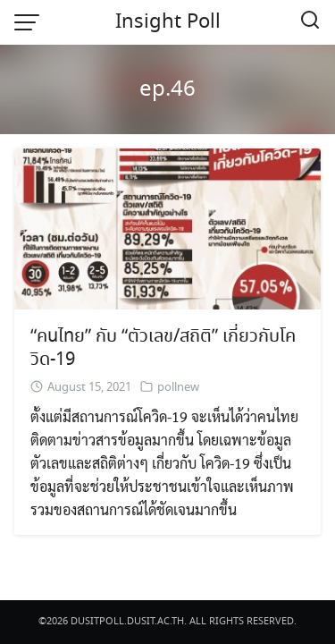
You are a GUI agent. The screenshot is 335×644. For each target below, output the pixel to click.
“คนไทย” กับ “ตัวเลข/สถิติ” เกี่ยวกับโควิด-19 (163, 348)
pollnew (178, 388)
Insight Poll (168, 22)
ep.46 (167, 90)
